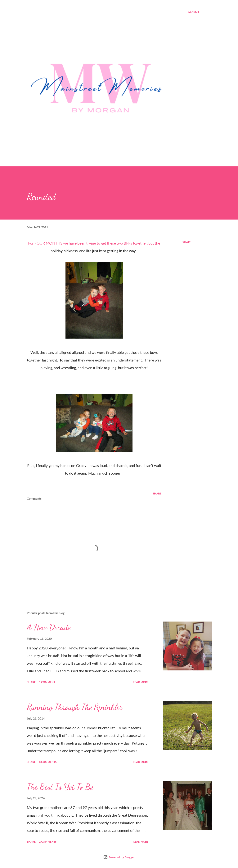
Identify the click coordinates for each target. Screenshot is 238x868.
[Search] (194, 12)
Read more (141, 682)
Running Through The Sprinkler (75, 707)
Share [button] (187, 242)
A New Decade (49, 627)
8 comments (48, 762)
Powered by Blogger (119, 857)
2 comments (48, 842)
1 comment (47, 682)
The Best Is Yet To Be (60, 787)
